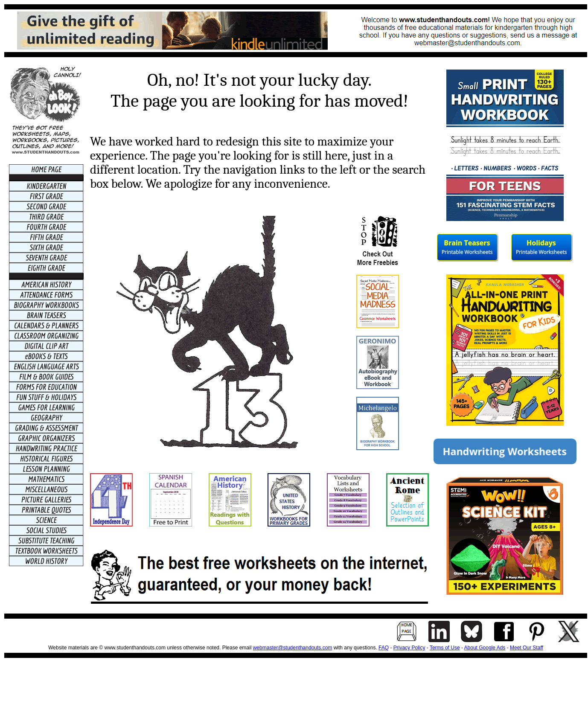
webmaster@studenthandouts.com (293, 648)
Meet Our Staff (527, 648)
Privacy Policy (409, 648)
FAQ (384, 648)
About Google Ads (485, 648)
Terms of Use (445, 648)
